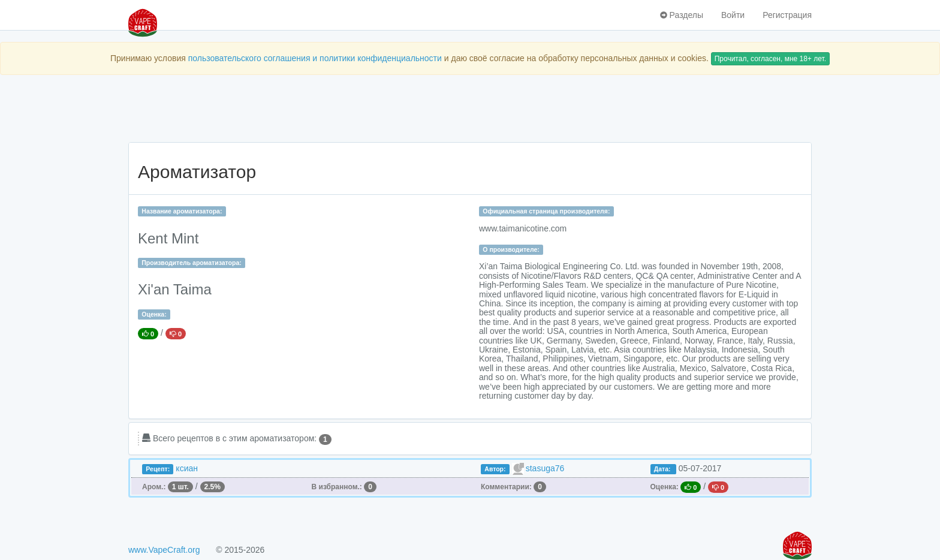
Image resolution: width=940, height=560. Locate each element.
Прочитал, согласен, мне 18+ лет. (770, 59)
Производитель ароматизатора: (191, 263)
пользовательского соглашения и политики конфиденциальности (315, 58)
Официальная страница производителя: (546, 211)
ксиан (187, 468)
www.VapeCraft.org (164, 550)
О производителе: (511, 249)
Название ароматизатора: (182, 211)
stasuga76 (545, 468)
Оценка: (154, 314)
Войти (733, 15)
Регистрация (787, 15)
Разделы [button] (682, 15)
